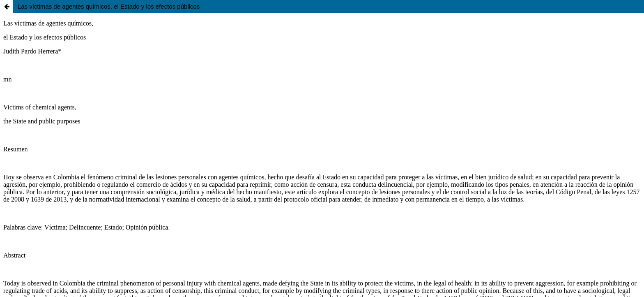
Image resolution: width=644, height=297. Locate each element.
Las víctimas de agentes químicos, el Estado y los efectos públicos (109, 6)
